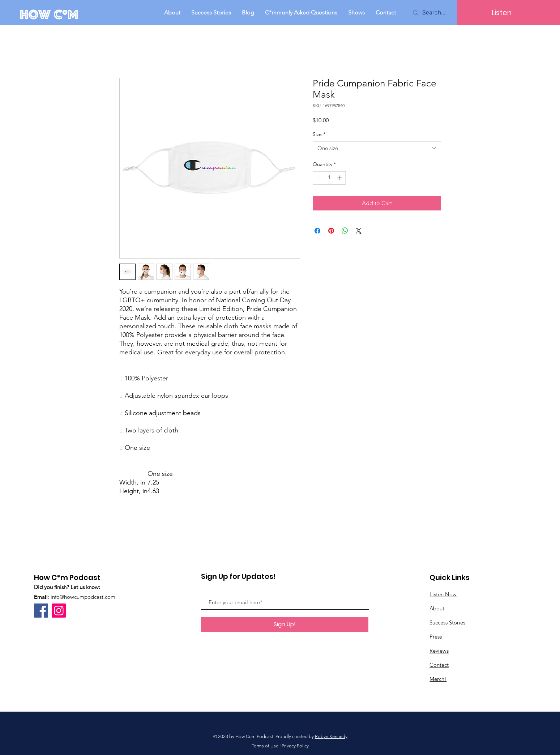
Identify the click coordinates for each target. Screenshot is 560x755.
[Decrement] (318, 178)
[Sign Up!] (285, 624)
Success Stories (447, 622)
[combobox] (377, 148)
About (437, 608)
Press (436, 637)
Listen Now (443, 594)
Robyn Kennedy (331, 736)
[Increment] (340, 178)
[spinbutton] (329, 178)
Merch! (438, 679)
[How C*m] (51, 14)
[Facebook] (41, 611)
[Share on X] (359, 231)
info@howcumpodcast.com (83, 597)
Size (319, 134)
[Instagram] (59, 611)
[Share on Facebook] (317, 231)
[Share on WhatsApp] (345, 231)
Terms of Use (265, 746)
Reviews (439, 651)
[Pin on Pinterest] (331, 231)
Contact (439, 665)
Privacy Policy (295, 746)
